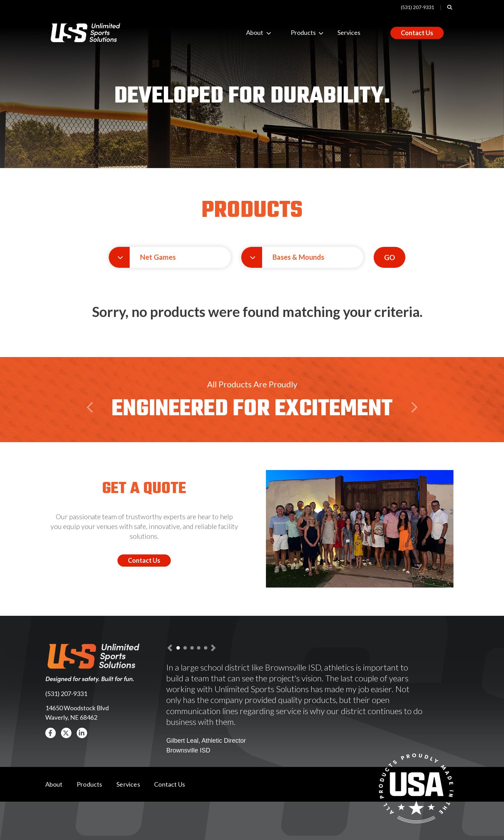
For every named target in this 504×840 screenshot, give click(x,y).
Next (414, 421)
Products (296, 32)
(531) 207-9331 (418, 7)
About (252, 32)
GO (390, 257)
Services (349, 32)
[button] (170, 257)
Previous (91, 421)
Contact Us (417, 33)
